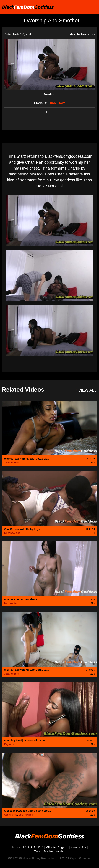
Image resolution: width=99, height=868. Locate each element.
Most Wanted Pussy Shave (21, 599)
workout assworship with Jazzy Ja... (27, 459)
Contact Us (79, 847)
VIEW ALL (87, 390)
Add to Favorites (81, 34)
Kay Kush (9, 744)
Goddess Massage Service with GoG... (28, 811)
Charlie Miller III (26, 815)
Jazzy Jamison (12, 463)
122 (50, 112)
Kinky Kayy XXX (12, 533)
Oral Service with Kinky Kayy (22, 529)
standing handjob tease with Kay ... (26, 741)
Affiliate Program (57, 847)
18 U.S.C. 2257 (33, 847)
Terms (16, 847)
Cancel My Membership (50, 851)
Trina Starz (56, 103)
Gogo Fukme (11, 815)
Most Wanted (11, 603)
